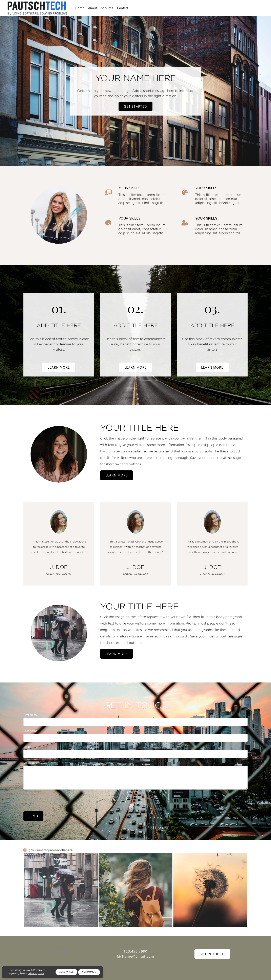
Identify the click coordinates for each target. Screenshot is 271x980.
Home (81, 8)
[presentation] (54, 800)
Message (29, 763)
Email (27, 747)
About (97, 8)
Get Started (135, 106)
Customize (89, 972)
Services (115, 8)
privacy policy (36, 973)
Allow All (67, 972)
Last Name (30, 731)
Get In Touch (212, 954)
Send (34, 816)
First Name (30, 715)
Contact (133, 8)
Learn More (59, 367)
